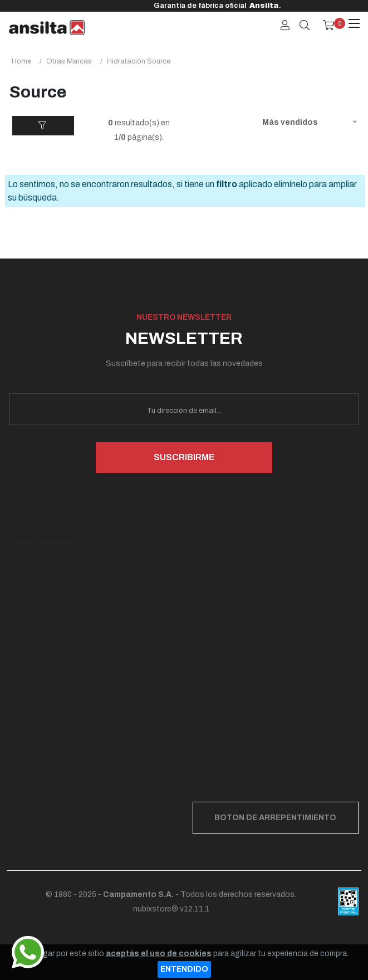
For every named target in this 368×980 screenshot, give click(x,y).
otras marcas (69, 61)
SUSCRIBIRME (184, 457)
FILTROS (43, 128)
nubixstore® (156, 909)
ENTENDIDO (184, 969)
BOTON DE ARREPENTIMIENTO (275, 818)
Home (21, 61)
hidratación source (139, 61)
